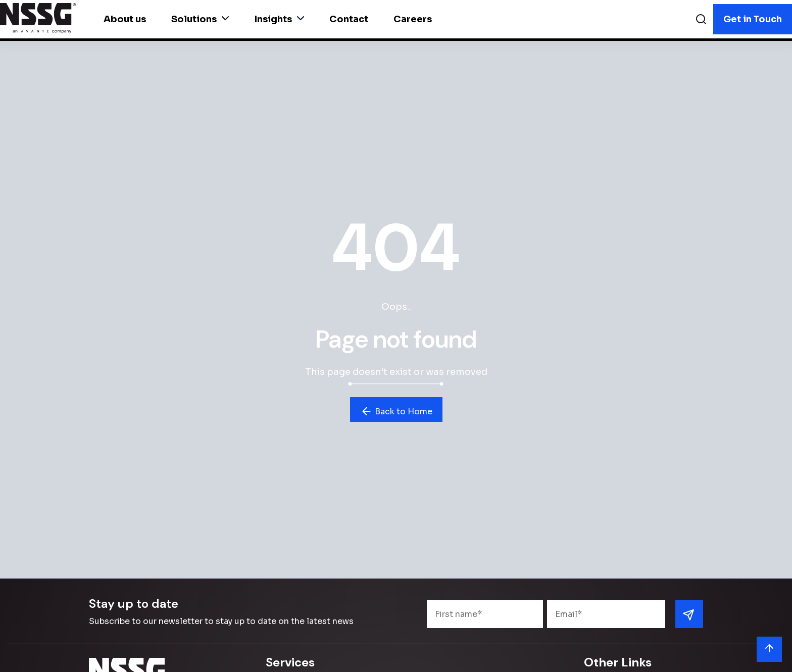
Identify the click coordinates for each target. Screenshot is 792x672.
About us (125, 19)
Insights (279, 19)
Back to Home (396, 411)
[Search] (701, 20)
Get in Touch (753, 19)
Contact (349, 19)
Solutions (200, 19)
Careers (413, 19)
